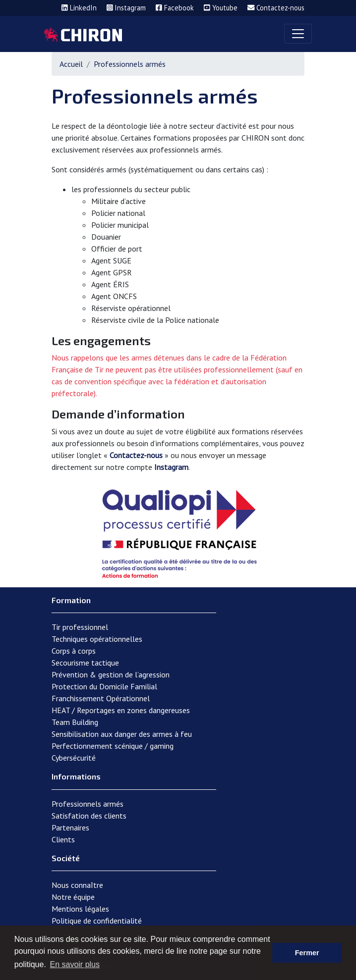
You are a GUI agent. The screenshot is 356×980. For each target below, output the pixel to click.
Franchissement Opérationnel (101, 698)
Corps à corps (74, 651)
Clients (63, 839)
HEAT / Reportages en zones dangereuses (121, 710)
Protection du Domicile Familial (104, 686)
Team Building (75, 722)
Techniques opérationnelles (97, 639)
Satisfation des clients (89, 816)
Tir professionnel (80, 627)
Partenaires (70, 827)
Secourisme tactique (85, 663)
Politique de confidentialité (97, 921)
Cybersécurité (74, 758)
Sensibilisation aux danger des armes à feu (122, 734)
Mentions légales (80, 909)
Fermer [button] (307, 953)
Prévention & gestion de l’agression (111, 674)
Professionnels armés (88, 804)
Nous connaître (77, 885)
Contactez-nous (136, 455)
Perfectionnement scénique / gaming (113, 746)
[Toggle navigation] (298, 34)
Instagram (171, 467)
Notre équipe (73, 897)
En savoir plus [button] (75, 964)
